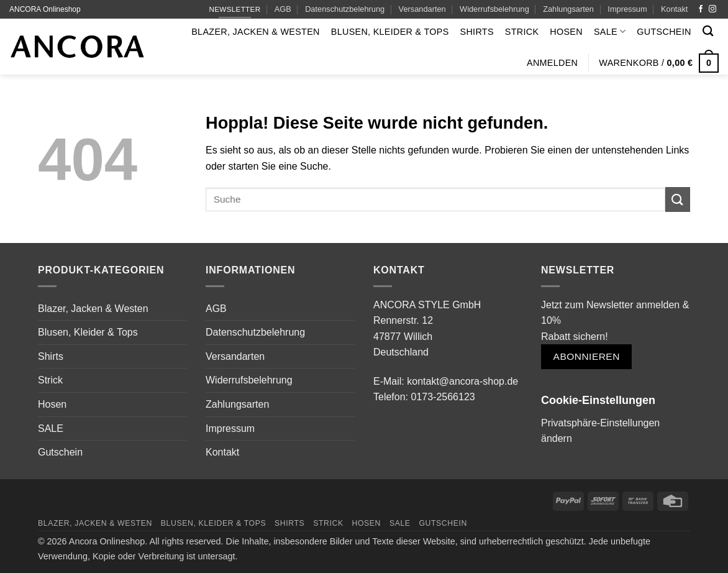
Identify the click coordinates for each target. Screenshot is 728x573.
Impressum (627, 9)
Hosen (566, 32)
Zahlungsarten (568, 9)
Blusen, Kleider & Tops (390, 32)
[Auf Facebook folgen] (701, 9)
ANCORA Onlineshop (45, 9)
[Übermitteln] (678, 199)
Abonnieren (587, 356)
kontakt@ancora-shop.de (462, 381)
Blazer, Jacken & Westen (256, 32)
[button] (552, 63)
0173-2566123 (443, 397)
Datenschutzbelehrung (345, 9)
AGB (283, 9)
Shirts (477, 32)
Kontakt (674, 9)
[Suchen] (708, 31)
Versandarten (422, 9)
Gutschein (664, 32)
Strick (522, 32)
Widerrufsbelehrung (494, 9)
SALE (610, 31)
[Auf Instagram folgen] (712, 9)
